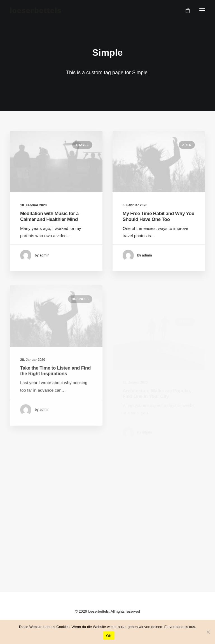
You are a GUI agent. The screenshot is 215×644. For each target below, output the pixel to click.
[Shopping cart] (185, 10)
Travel (82, 145)
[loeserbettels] (36, 10)
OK (109, 636)
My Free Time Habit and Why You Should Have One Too (158, 217)
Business (80, 317)
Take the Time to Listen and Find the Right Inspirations (55, 388)
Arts (187, 145)
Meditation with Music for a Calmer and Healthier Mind (49, 216)
